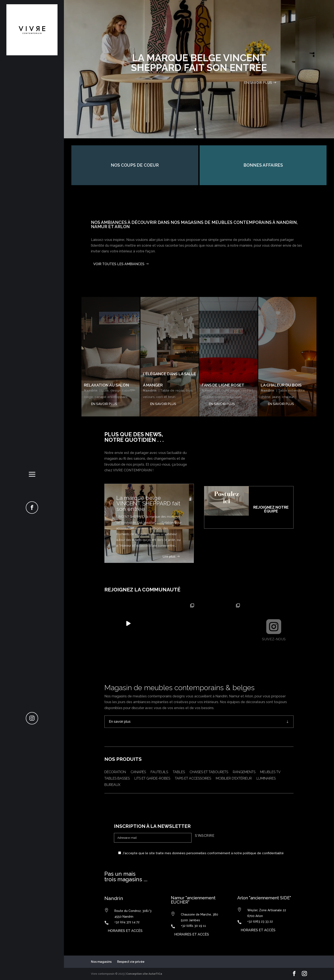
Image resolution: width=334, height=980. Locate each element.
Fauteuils (159, 772)
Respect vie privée (131, 962)
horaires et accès (125, 931)
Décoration (115, 772)
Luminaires (266, 779)
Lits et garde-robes (152, 779)
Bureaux (112, 785)
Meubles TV (270, 772)
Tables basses (117, 779)
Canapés (138, 772)
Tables (179, 772)
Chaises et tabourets (209, 772)
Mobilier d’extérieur (234, 779)
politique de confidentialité (263, 853)
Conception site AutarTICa (144, 974)
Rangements (244, 772)
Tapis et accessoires (193, 779)
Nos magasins (101, 962)
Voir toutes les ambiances (119, 264)
